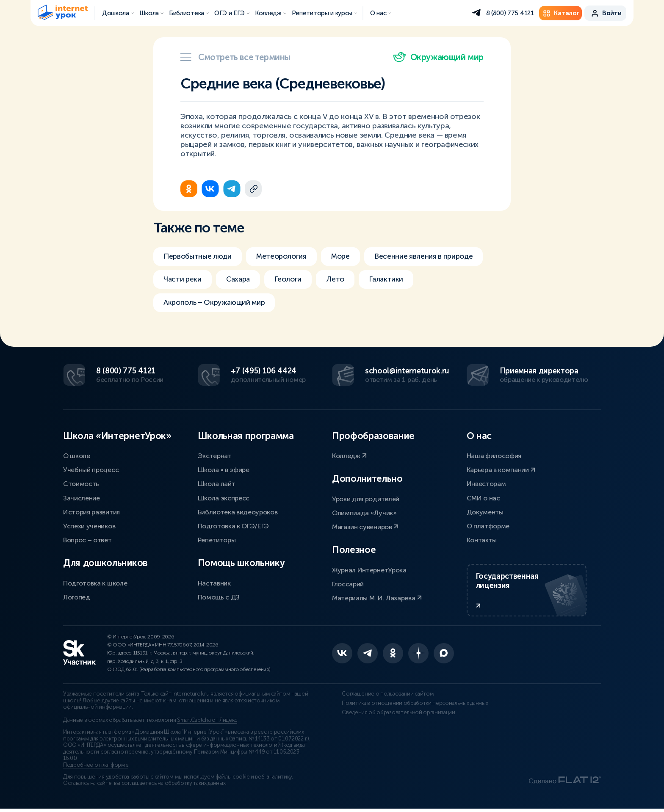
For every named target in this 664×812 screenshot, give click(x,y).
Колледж (349, 455)
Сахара (241, 280)
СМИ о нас (483, 497)
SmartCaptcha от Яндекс (207, 724)
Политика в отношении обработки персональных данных (396, 710)
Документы (485, 511)
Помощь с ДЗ (219, 596)
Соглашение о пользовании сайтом (378, 698)
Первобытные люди (199, 257)
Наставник (214, 582)
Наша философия (494, 455)
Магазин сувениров (365, 526)
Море (350, 257)
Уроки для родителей (366, 498)
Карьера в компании (501, 469)
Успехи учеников (89, 525)
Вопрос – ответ (87, 540)
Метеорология (287, 257)
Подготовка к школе (95, 582)
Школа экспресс (224, 497)
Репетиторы (217, 540)
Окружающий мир (439, 57)
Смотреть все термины (235, 57)
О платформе (488, 525)
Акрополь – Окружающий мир (217, 304)
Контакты (482, 540)
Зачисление (82, 497)
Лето (343, 280)
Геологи (293, 280)
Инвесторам (486, 483)
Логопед (77, 596)
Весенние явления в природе (438, 257)
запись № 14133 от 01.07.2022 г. (269, 742)
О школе (77, 455)
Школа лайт (217, 483)
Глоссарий (348, 583)
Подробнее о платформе (96, 769)
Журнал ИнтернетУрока (369, 569)
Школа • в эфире (224, 469)
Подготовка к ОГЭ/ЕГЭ (234, 525)
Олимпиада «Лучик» (364, 512)
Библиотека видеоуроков (238, 511)
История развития (91, 511)
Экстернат (215, 455)
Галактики (395, 280)
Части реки (183, 280)
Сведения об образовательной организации (389, 722)
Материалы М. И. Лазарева (377, 597)
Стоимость (81, 483)
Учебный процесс (91, 469)
